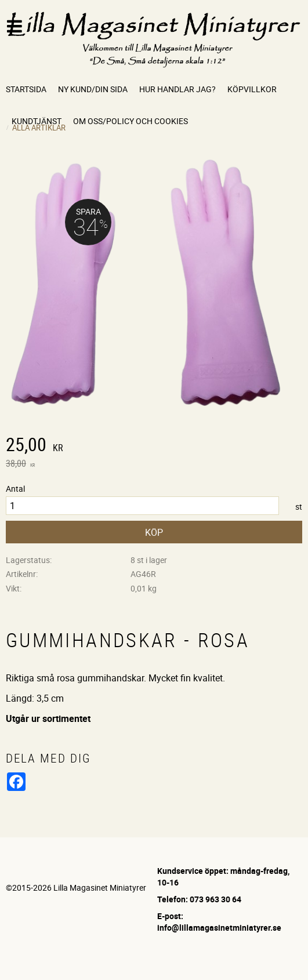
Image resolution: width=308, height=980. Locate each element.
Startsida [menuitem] (26, 89)
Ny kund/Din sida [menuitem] (93, 89)
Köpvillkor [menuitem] (252, 89)
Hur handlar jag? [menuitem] (177, 89)
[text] (154, 446)
